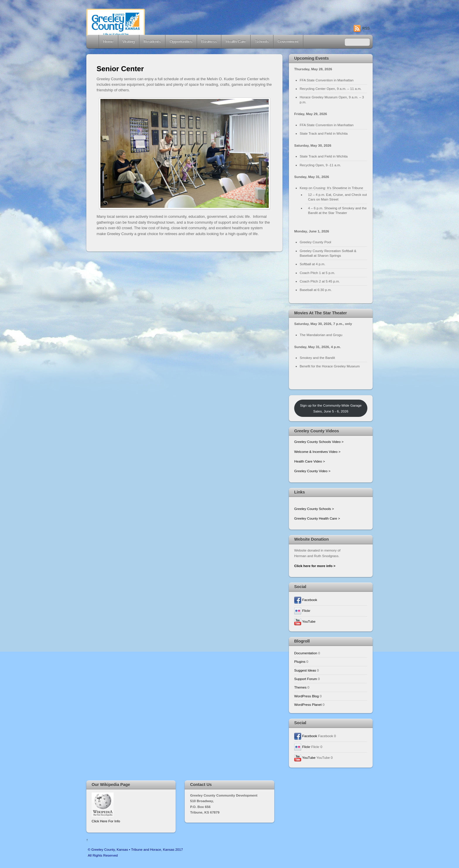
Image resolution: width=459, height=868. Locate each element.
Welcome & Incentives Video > (317, 452)
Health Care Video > (310, 461)
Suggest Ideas (305, 670)
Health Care (236, 41)
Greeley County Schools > (314, 509)
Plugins (300, 661)
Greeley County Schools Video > (319, 442)
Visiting (129, 41)
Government (288, 41)
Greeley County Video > (312, 471)
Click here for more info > (315, 566)
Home (93, 42)
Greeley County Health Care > (317, 518)
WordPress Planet (308, 704)
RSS (366, 28)
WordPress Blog (306, 696)
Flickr (302, 611)
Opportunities (181, 41)
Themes (300, 687)
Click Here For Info (106, 821)
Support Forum (306, 679)
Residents (152, 41)
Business (209, 41)
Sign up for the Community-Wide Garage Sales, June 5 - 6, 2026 (331, 408)
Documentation (306, 653)
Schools (262, 41)
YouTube (305, 621)
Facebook (306, 600)
